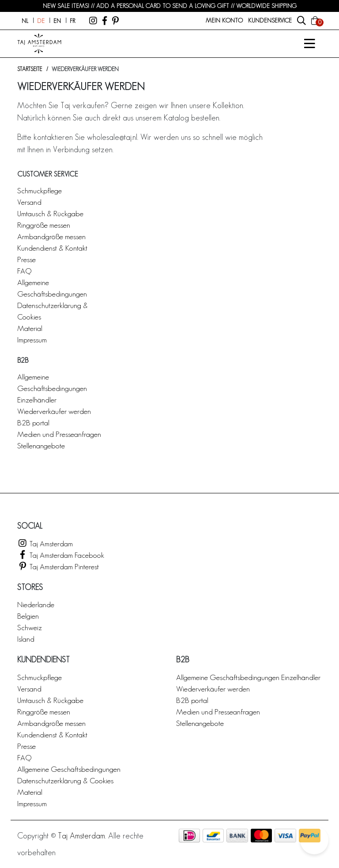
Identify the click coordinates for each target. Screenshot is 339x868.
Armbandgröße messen (51, 236)
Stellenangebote (41, 445)
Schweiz (30, 627)
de (41, 21)
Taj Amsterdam (45, 543)
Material (30, 328)
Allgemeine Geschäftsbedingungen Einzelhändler (52, 388)
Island (26, 639)
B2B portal (33, 423)
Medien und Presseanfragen (59, 434)
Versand (29, 202)
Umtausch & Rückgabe (50, 213)
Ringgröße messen (44, 225)
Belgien (28, 616)
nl (25, 21)
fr (72, 21)
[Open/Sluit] (309, 44)
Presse (26, 259)
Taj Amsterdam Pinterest (58, 566)
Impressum (32, 340)
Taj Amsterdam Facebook (61, 555)
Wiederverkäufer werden (54, 411)
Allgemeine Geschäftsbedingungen (69, 769)
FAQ (24, 271)
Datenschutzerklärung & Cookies (65, 780)
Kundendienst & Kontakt (52, 248)
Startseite (30, 69)
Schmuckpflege (40, 190)
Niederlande (36, 604)
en (57, 21)
